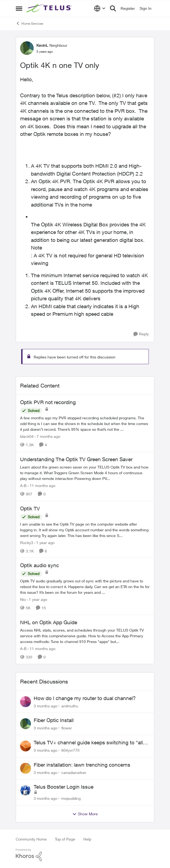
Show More (85, 814)
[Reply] (141, 334)
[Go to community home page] (50, 8)
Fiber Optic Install (54, 720)
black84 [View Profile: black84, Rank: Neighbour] (27, 436)
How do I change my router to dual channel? (85, 698)
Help (87, 839)
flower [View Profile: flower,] (67, 728)
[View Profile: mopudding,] (26, 790)
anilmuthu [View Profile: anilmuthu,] (70, 706)
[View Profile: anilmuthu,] (26, 702)
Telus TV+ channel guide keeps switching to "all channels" (88, 743)
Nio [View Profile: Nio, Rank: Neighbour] (23, 599)
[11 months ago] (42, 485)
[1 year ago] (44, 542)
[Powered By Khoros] (85, 855)
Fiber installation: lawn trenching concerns (82, 765)
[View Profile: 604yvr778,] (26, 746)
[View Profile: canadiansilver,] (26, 768)
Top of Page (65, 839)
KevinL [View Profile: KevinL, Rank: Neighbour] (42, 45)
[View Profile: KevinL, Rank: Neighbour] (27, 48)
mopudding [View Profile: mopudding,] (71, 798)
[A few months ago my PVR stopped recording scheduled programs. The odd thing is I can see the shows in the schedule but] (85, 424)
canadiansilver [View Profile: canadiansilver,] (74, 772)
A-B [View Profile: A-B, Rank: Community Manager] (23, 485)
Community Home (31, 839)
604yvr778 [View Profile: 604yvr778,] (70, 750)
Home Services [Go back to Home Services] (29, 23)
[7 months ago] (48, 436)
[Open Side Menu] (19, 8)
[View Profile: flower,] (26, 724)
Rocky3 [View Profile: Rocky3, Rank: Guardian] (27, 542)
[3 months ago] (45, 706)
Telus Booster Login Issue (64, 787)
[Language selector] (100, 8)
